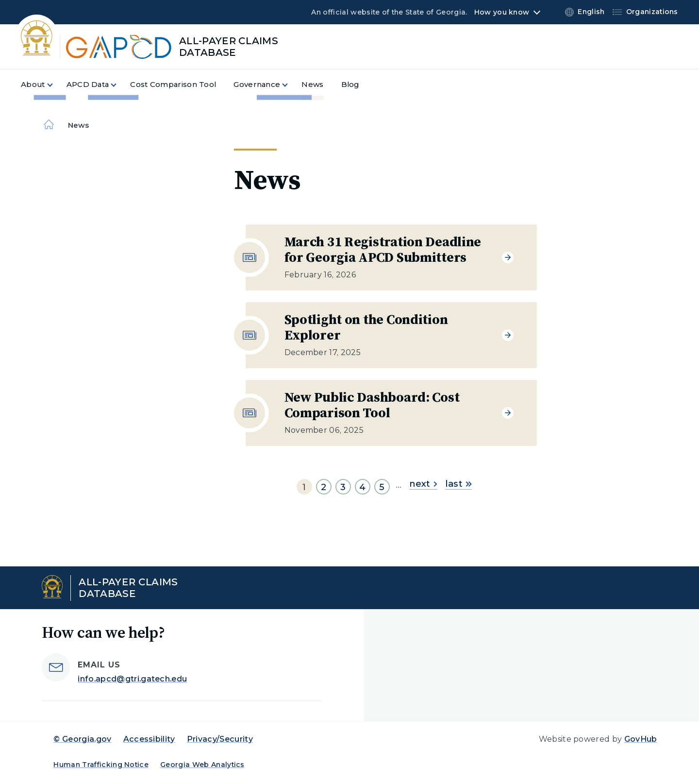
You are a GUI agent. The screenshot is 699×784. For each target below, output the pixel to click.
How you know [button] (502, 12)
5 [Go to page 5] (382, 487)
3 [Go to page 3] (343, 487)
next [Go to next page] (423, 484)
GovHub (641, 739)
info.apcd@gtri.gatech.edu (132, 679)
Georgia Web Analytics (202, 765)
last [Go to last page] (458, 484)
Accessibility (149, 739)
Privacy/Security (220, 739)
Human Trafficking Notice (101, 765)
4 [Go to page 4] (362, 487)
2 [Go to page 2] (324, 487)
